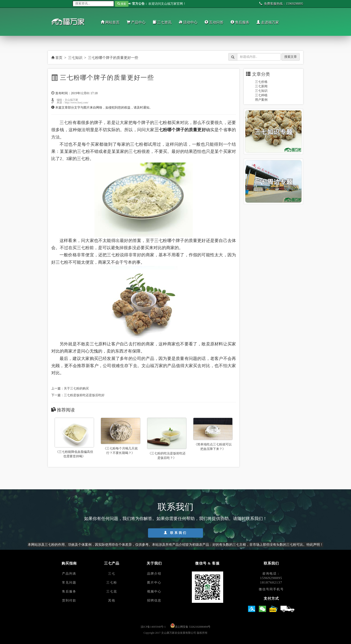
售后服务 (240, 22)
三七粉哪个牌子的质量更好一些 (113, 58)
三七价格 (261, 82)
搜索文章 (291, 57)
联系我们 (175, 533)
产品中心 (136, 22)
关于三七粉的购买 (76, 388)
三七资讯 (162, 22)
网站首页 (110, 22)
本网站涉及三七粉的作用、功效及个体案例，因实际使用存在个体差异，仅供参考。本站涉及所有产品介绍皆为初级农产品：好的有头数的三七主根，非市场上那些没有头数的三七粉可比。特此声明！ (175, 545)
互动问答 (214, 22)
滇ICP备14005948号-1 (153, 627)
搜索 (122, 4)
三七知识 (75, 58)
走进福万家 (268, 22)
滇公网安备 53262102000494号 (193, 627)
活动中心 (188, 22)
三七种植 (261, 95)
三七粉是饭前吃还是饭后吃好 (84, 395)
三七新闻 (261, 86)
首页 (57, 58)
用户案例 (261, 100)
